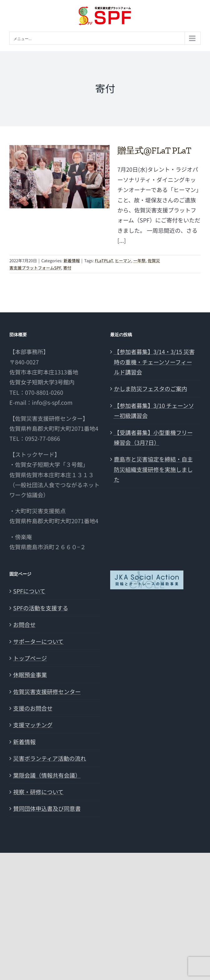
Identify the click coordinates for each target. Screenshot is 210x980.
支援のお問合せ (33, 708)
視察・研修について (38, 792)
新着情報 (72, 261)
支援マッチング (33, 725)
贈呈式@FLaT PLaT (154, 151)
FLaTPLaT (104, 261)
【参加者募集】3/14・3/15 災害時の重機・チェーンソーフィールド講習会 (154, 362)
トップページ (30, 658)
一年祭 (139, 261)
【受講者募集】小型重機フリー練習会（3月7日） (153, 437)
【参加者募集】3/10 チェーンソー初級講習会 (154, 410)
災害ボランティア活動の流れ (50, 758)
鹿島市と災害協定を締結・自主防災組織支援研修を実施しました (153, 469)
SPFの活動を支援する (41, 608)
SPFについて (29, 591)
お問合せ (24, 624)
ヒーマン (123, 261)
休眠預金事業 (30, 675)
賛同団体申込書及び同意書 (47, 808)
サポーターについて (38, 641)
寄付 (67, 268)
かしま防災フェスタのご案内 (151, 388)
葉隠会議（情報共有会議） (47, 775)
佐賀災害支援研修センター (47, 691)
